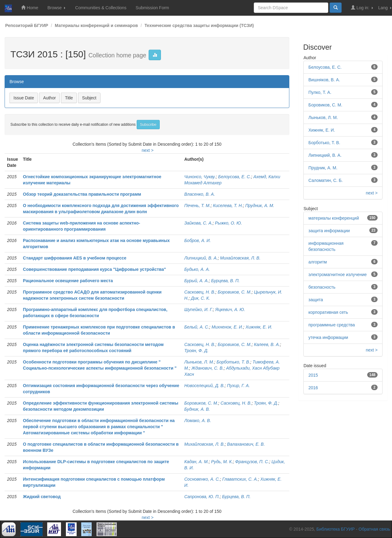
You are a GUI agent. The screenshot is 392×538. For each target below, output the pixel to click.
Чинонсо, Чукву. (200, 177)
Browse (57, 8)
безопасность (322, 287)
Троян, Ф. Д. (196, 351)
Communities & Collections (101, 8)
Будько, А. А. (197, 269)
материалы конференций (334, 218)
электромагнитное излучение (337, 275)
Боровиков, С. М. (235, 292)
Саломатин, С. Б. (325, 180)
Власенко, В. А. (200, 194)
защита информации (329, 231)
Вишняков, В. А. (324, 80)
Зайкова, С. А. (198, 223)
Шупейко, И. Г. (198, 309)
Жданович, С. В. (208, 368)
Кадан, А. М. (196, 462)
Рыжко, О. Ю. (228, 223)
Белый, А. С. (197, 327)
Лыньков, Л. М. (199, 362)
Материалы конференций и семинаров (96, 25)
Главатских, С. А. (240, 479)
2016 (313, 388)
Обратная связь (374, 529)
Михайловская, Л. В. (240, 258)
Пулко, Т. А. (320, 92)
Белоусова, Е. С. (235, 177)
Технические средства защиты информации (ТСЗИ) (199, 25)
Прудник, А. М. (260, 206)
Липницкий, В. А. (201, 258)
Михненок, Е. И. (227, 327)
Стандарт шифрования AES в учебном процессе (75, 258)
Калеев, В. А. (267, 344)
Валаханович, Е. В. (246, 444)
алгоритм (318, 262)
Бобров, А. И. (197, 240)
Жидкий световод (42, 497)
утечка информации (328, 337)
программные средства (331, 325)
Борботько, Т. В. (233, 362)
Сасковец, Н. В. (200, 292)
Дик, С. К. (200, 298)
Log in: (362, 8)
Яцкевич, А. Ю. (230, 309)
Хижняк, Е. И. (259, 327)
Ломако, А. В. (198, 421)
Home (30, 8)
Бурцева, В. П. (225, 281)
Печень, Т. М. (197, 206)
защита (316, 300)
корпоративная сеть (328, 312)
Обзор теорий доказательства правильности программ (82, 194)
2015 (313, 375)
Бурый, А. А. (196, 281)
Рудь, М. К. (222, 462)
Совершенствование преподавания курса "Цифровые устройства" (95, 269)
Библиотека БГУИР (335, 529)
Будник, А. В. (197, 409)
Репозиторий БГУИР (27, 25)
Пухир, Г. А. (239, 386)
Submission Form (152, 8)
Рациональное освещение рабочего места (68, 281)
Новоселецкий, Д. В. (204, 386)
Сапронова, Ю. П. (202, 497)
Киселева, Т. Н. (228, 206)
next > (148, 150)
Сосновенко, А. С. (202, 479)
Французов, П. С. (252, 462)
